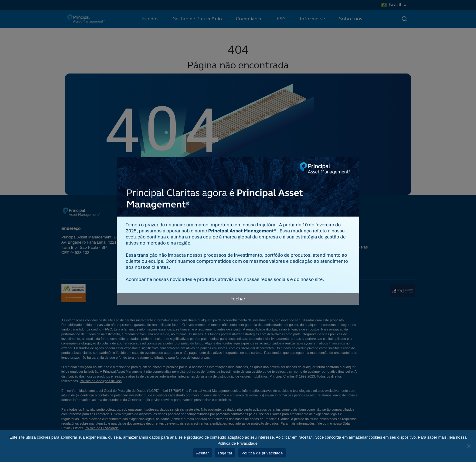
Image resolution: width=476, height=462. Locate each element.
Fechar (238, 299)
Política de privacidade (262, 453)
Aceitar (202, 453)
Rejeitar (225, 453)
